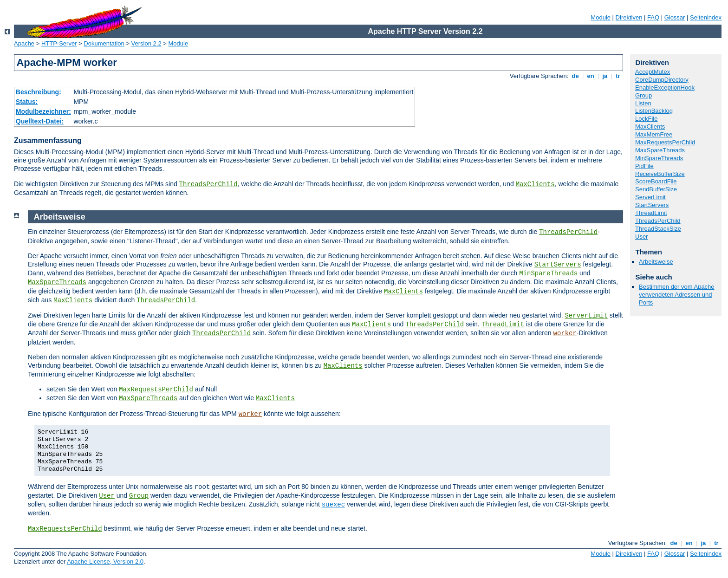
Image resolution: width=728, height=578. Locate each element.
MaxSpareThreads (660, 150)
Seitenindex (706, 17)
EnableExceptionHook (665, 88)
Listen (643, 103)
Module (601, 17)
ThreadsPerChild (208, 184)
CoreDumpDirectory (662, 80)
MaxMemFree (654, 134)
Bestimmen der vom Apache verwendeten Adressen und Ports (677, 295)
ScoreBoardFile (656, 181)
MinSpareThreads (659, 158)
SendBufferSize (656, 189)
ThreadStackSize (658, 229)
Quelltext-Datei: (40, 121)
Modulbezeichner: (43, 111)
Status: (27, 102)
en (591, 76)
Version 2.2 (146, 43)
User (641, 237)
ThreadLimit (651, 213)
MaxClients (535, 184)
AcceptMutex (653, 72)
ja (605, 76)
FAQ (653, 17)
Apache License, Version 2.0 (105, 562)
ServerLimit (650, 197)
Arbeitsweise (656, 262)
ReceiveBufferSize (660, 174)
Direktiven (629, 17)
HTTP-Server (59, 43)
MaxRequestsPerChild (665, 142)
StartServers (652, 205)
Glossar (675, 17)
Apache (24, 43)
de (575, 76)
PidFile (644, 166)
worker (565, 333)
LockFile (646, 119)
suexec (333, 505)
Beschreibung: (39, 92)
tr (618, 76)
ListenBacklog (654, 111)
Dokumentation (104, 43)
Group (643, 95)
